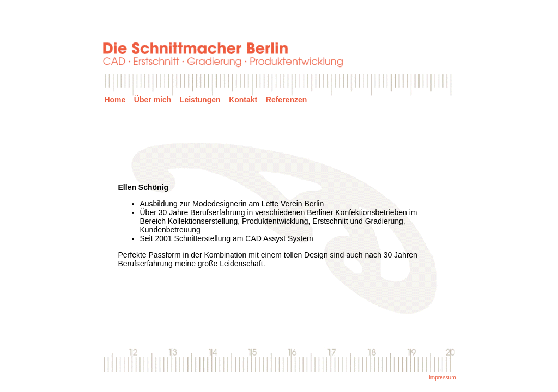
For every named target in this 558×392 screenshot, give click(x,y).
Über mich (153, 100)
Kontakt (243, 100)
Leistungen (200, 100)
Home (115, 100)
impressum (443, 378)
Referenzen (286, 100)
